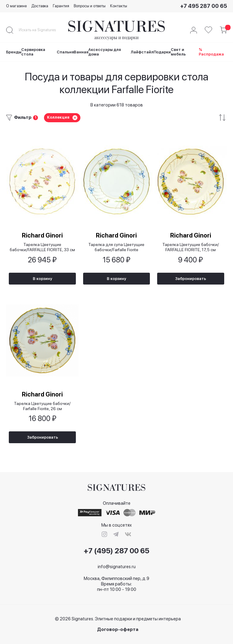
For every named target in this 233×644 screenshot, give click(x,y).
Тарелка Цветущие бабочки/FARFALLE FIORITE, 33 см (42, 246)
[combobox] (42, 30)
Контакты (119, 6)
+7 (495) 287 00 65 (116, 551)
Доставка (40, 6)
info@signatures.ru (117, 567)
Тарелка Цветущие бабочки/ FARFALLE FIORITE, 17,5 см (191, 246)
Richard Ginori (42, 235)
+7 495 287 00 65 (204, 6)
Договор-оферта (118, 630)
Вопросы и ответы (90, 6)
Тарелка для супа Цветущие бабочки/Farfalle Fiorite (116, 246)
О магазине (16, 6)
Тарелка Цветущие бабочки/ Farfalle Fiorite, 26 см (42, 406)
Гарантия (61, 6)
